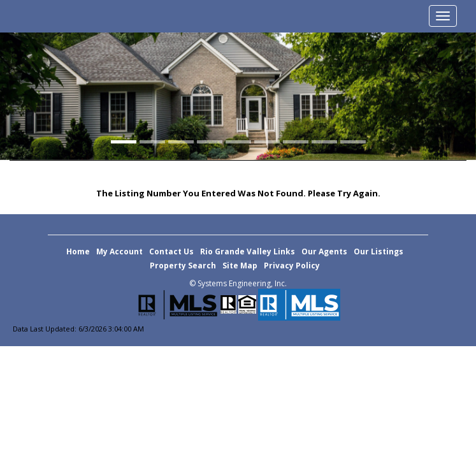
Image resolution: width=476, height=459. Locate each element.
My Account (119, 251)
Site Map (240, 266)
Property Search (183, 266)
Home (78, 251)
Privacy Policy (292, 266)
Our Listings (379, 251)
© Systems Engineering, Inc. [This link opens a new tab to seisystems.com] (238, 283)
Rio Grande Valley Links (248, 251)
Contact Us (171, 251)
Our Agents (324, 251)
